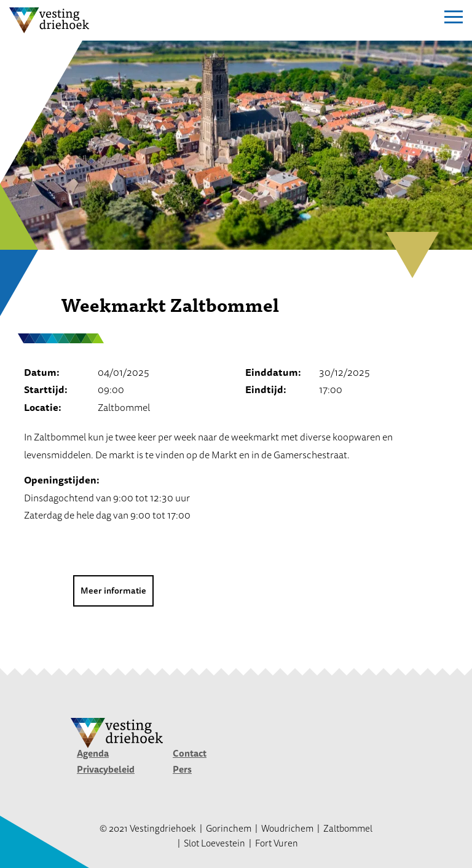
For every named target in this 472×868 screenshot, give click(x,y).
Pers (182, 769)
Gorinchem (229, 828)
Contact (190, 753)
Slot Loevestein (214, 843)
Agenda (93, 753)
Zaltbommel (348, 828)
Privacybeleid (106, 769)
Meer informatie (113, 591)
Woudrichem (287, 828)
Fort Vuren (277, 843)
